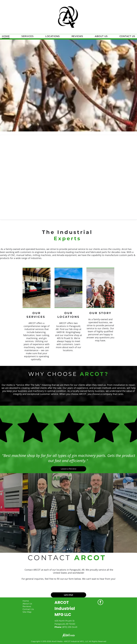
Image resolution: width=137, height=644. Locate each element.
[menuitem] (6, 36)
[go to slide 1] (67, 549)
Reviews (27, 606)
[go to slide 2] (70, 549)
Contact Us (28, 609)
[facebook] (100, 603)
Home (26, 601)
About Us (27, 604)
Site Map (27, 612)
